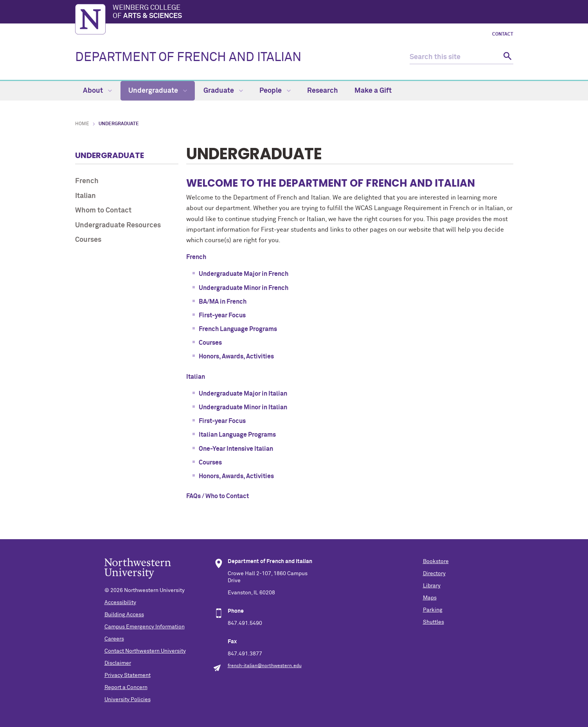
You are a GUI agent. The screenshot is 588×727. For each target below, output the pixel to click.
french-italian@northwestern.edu (265, 666)
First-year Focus (222, 315)
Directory (434, 574)
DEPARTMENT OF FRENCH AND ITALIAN (188, 58)
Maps (430, 598)
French (87, 181)
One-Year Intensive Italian (236, 449)
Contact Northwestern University (145, 651)
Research (323, 91)
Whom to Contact (103, 211)
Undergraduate (158, 91)
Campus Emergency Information (145, 627)
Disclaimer (118, 663)
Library (432, 586)
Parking (433, 610)
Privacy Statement (128, 675)
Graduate (223, 91)
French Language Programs (238, 329)
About (97, 91)
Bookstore (436, 561)
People (275, 91)
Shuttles (433, 622)
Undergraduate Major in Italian (244, 394)
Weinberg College (313, 13)
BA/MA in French (223, 302)
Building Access (124, 615)
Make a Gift (373, 91)
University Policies (128, 700)
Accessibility (120, 603)
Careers (114, 639)
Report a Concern (126, 687)
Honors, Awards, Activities (236, 356)
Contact (503, 34)
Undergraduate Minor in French (244, 288)
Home (82, 124)
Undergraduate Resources (118, 225)
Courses (88, 240)
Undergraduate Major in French (244, 274)
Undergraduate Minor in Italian (243, 407)
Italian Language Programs (237, 435)
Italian (85, 196)
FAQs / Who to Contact (218, 496)
